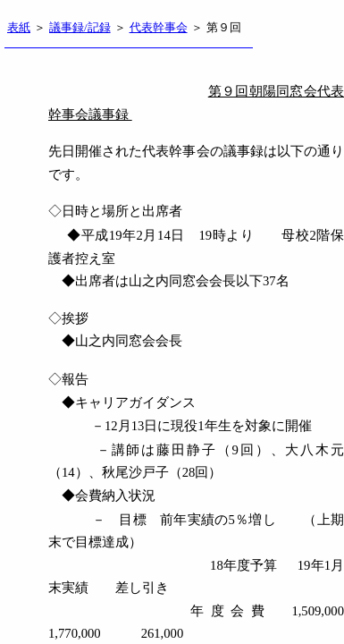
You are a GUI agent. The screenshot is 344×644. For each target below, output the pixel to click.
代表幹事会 (159, 28)
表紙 (19, 28)
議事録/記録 (80, 28)
